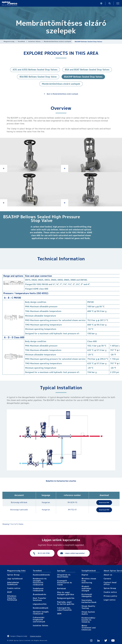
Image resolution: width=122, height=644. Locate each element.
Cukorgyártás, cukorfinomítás (64, 609)
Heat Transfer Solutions (40, 599)
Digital (85, 575)
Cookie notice (14, 588)
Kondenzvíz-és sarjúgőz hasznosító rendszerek (40, 582)
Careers (107, 579)
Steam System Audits (88, 613)
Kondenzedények (41, 608)
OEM (59, 614)
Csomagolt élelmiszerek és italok (64, 583)
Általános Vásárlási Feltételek (12, 598)
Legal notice (110, 600)
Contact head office (110, 583)
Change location (36, 636)
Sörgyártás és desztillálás (64, 576)
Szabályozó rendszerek (38, 589)
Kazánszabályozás (41, 575)
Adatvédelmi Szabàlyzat (13, 583)
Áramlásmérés (40, 594)
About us (108, 575)
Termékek (21, 41)
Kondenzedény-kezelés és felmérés (89, 620)
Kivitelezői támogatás (87, 595)
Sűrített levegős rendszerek (41, 613)
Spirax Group (13, 575)
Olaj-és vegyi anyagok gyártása (66, 593)
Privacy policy (110, 596)
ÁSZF (10, 592)
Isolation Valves (34, 41)
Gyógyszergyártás (66, 598)
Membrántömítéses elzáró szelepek (57, 41)
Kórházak (62, 588)
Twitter (106, 641)
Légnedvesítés (40, 604)
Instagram (91, 641)
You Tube (113, 641)
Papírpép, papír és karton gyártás (66, 603)
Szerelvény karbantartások (89, 601)
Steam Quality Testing (88, 607)
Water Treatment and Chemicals (89, 628)
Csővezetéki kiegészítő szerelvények (39, 620)
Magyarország (9, 41)
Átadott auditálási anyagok (86, 588)
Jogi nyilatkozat (15, 579)
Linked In (98, 641)
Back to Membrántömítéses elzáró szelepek (62, 94)
